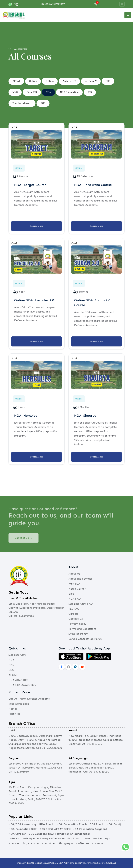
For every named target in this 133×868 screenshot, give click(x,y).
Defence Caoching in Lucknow (28, 838)
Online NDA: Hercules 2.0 (34, 300)
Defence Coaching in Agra (66, 838)
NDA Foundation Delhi (23, 829)
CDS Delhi (46, 829)
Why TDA (74, 584)
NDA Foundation (69, 92)
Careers (73, 614)
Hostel (13, 709)
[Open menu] (128, 15)
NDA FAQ (75, 599)
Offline (50, 81)
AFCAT (16, 81)
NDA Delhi (113, 824)
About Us (74, 574)
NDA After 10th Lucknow (87, 843)
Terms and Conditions (82, 629)
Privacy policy (77, 624)
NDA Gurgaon (17, 834)
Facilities (14, 714)
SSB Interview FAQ (81, 604)
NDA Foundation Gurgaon (89, 829)
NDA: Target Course (30, 185)
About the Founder (80, 579)
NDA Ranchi (46, 824)
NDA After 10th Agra (55, 843)
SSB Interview (17, 655)
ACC (43, 103)
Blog (71, 594)
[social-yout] (82, 667)
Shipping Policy (78, 634)
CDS (108, 81)
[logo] (14, 15)
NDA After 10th (18, 680)
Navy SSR (32, 92)
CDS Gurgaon (37, 834)
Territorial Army (22, 103)
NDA (48, 92)
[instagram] (68, 667)
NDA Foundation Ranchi (72, 824)
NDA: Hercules (26, 416)
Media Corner (77, 589)
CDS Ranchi (97, 824)
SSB (90, 92)
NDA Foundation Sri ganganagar (69, 834)
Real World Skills (19, 704)
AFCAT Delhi (62, 829)
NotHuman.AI (108, 863)
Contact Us (23, 540)
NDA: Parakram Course (93, 185)
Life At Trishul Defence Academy (29, 699)
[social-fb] (62, 667)
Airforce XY (69, 81)
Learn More (37, 226)
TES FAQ (74, 609)
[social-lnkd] (75, 667)
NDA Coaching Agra (98, 838)
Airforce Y (91, 81)
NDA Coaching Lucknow (24, 843)
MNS (15, 92)
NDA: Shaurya (85, 416)
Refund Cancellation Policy (85, 639)
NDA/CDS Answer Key (52, 4)
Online (33, 81)
